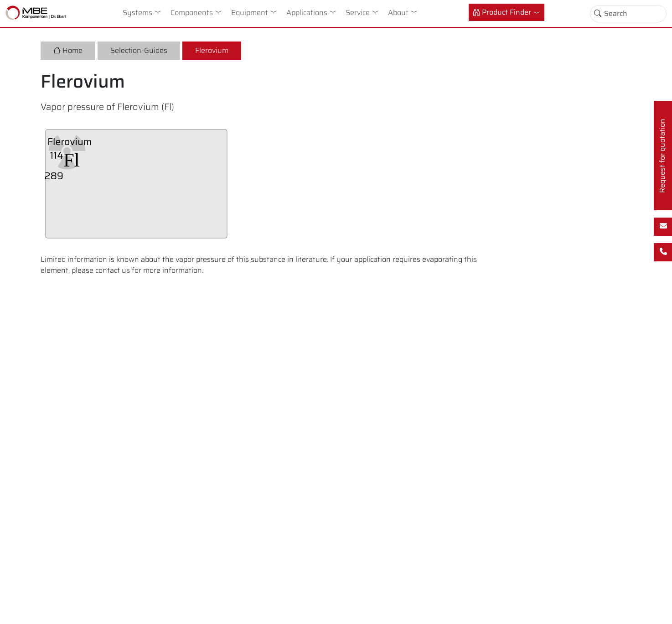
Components (192, 13)
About (398, 13)
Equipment (250, 13)
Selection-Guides (139, 50)
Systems (137, 13)
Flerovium (212, 50)
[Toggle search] (598, 14)
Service (358, 13)
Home (68, 50)
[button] (160, 11)
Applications (307, 13)
